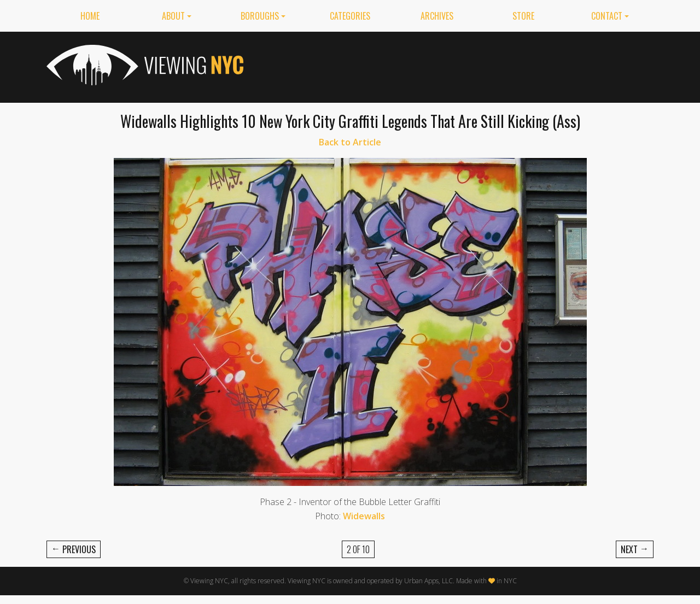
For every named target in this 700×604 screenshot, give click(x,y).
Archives (437, 16)
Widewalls (364, 516)
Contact (607, 16)
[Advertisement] (454, 65)
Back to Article (350, 142)
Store (523, 16)
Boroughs (260, 16)
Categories (350, 16)
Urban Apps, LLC (428, 581)
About (173, 16)
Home (90, 16)
